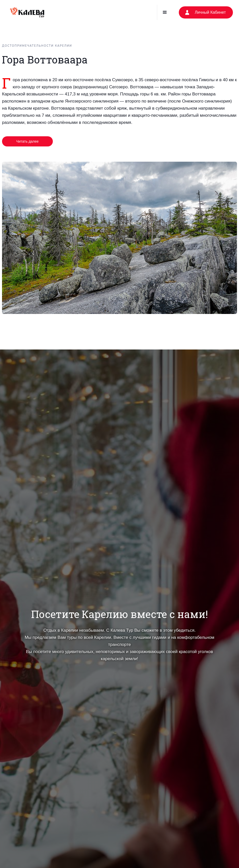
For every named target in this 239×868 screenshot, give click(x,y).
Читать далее (27, 141)
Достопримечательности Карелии (37, 46)
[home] (27, 12)
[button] (165, 12)
